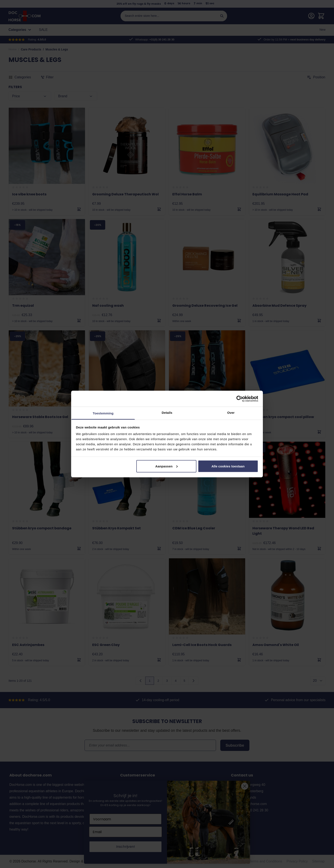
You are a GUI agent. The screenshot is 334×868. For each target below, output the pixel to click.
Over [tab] (231, 413)
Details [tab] (167, 413)
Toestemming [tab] (103, 413)
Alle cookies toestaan (228, 466)
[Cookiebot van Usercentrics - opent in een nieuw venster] (240, 399)
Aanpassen (166, 466)
